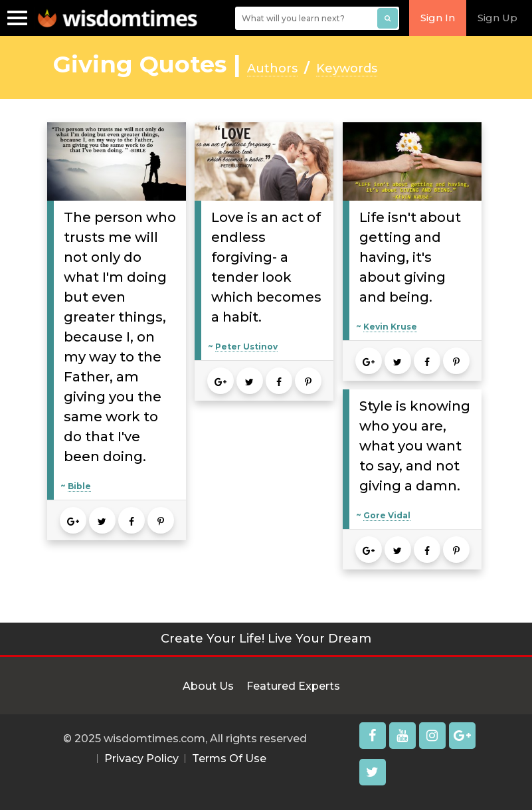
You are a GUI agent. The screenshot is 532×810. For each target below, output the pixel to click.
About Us (208, 686)
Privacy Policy (141, 759)
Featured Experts (293, 686)
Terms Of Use (229, 759)
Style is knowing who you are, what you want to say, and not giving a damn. (415, 446)
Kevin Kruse (390, 327)
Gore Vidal (387, 515)
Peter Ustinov (246, 347)
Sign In (438, 18)
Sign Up (497, 18)
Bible (79, 486)
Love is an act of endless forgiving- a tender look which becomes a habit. (266, 267)
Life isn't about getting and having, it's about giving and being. (410, 257)
